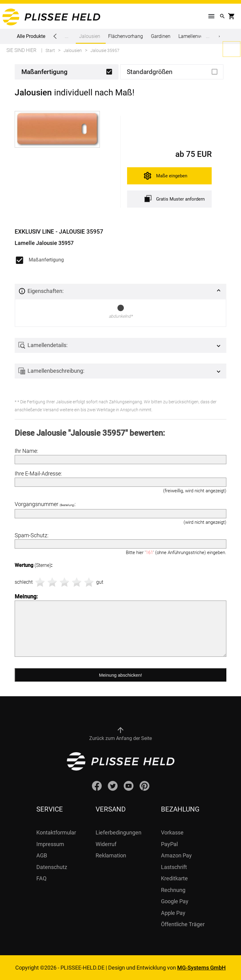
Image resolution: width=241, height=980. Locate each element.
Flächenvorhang (126, 36)
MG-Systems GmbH (201, 968)
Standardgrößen (150, 72)
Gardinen (161, 36)
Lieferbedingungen (119, 832)
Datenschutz (52, 867)
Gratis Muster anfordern (175, 199)
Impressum (50, 844)
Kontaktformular (56, 832)
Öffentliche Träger (183, 924)
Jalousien (90, 39)
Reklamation (111, 855)
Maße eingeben (172, 176)
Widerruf (106, 844)
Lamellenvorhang (197, 36)
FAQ (41, 878)
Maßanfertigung (44, 72)
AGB (42, 855)
